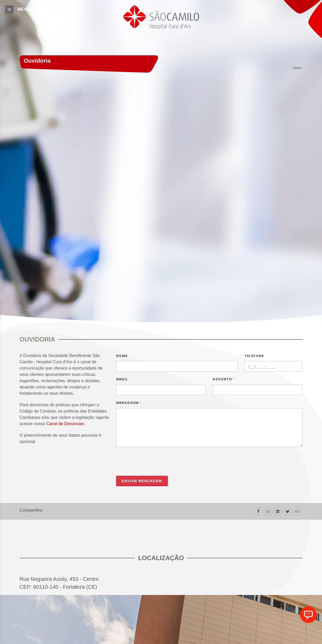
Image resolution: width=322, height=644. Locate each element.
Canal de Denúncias (65, 424)
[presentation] (156, 461)
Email (122, 379)
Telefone (254, 356)
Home (297, 68)
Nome (122, 356)
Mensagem (129, 403)
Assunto (224, 379)
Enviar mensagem (142, 481)
